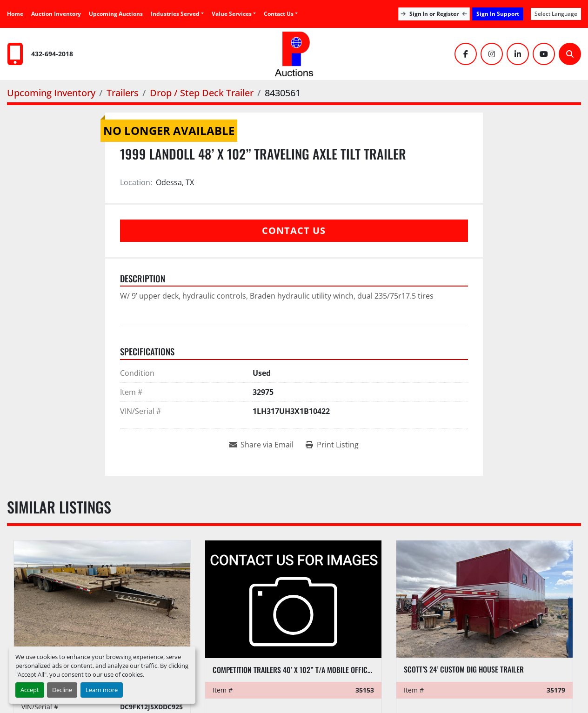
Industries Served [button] (175, 14)
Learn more (102, 690)
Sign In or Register (434, 14)
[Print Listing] (332, 445)
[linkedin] (518, 54)
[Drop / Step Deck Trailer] (202, 93)
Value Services (232, 14)
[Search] (570, 54)
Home (15, 14)
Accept (30, 690)
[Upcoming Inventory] (51, 93)
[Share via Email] (261, 445)
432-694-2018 (52, 54)
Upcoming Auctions (116, 14)
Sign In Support (498, 14)
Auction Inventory (56, 14)
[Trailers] (123, 93)
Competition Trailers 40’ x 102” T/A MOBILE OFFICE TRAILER (304, 670)
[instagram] (492, 54)
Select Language (556, 14)
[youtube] (544, 54)
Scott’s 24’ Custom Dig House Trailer (464, 669)
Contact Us (279, 14)
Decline (62, 690)
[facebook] (466, 54)
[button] (234, 14)
